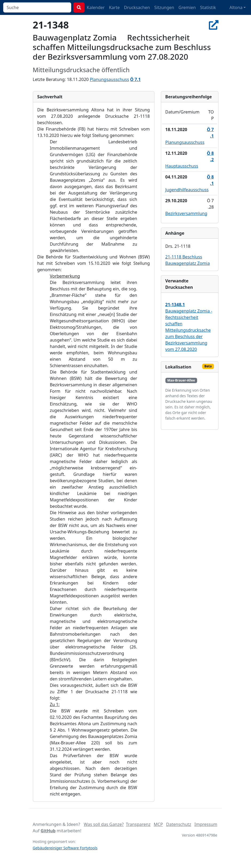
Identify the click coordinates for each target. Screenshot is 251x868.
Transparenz (138, 824)
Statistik (208, 7)
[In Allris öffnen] (214, 25)
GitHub (48, 831)
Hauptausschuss (182, 166)
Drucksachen (137, 7)
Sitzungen (164, 7)
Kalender (96, 7)
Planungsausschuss (109, 79)
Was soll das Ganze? (104, 824)
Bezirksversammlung (186, 213)
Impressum (206, 824)
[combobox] (37, 7)
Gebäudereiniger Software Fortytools (65, 848)
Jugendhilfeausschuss (187, 190)
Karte (114, 7)
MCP (158, 824)
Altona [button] (236, 7)
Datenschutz (179, 824)
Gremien (187, 7)
